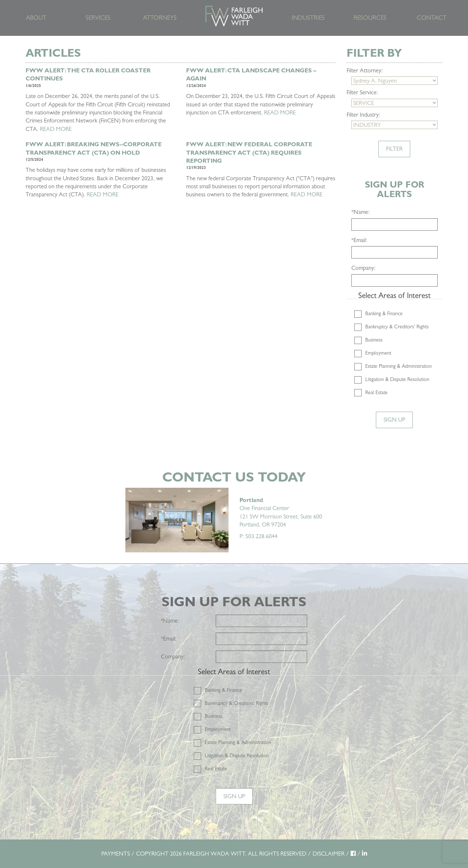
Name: (361, 212)
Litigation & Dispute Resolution (397, 379)
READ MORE (56, 129)
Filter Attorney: (365, 70)
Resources (370, 18)
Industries (308, 18)
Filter (394, 149)
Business (374, 340)
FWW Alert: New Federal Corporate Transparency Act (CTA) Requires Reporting (249, 152)
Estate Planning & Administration (399, 366)
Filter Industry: (363, 115)
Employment (378, 353)
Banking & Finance (384, 313)
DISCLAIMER (329, 854)
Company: (363, 268)
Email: (359, 240)
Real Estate (376, 392)
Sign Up (394, 420)
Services (98, 18)
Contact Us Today (234, 477)
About (36, 18)
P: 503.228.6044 (258, 536)
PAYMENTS (116, 854)
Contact (432, 18)
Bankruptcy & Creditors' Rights (397, 327)
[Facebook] (353, 854)
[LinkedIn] (365, 854)
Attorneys (160, 18)
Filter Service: (362, 92)
